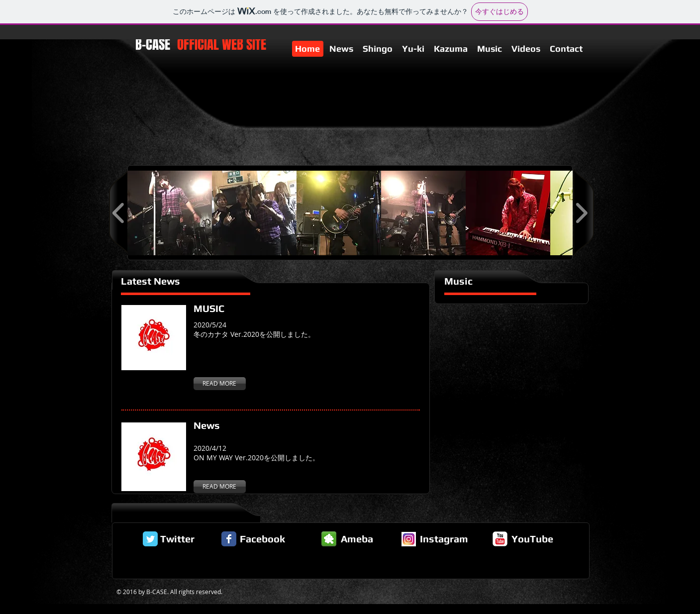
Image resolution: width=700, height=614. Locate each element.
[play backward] (119, 213)
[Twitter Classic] (150, 539)
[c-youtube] (500, 539)
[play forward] (581, 213)
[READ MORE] (220, 384)
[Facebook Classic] (229, 539)
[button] (170, 213)
